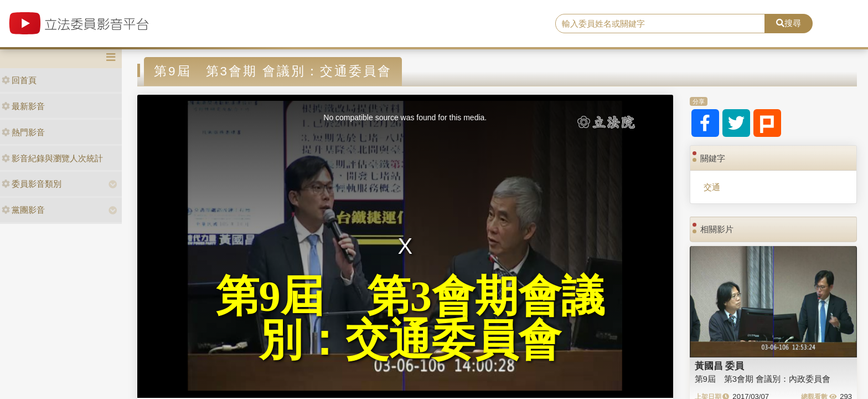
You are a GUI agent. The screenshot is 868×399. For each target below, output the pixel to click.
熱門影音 (23, 132)
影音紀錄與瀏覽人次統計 (52, 158)
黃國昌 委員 (720, 366)
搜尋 (789, 23)
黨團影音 (23, 210)
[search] (660, 24)
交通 (712, 187)
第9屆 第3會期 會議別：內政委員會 (763, 379)
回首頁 (19, 80)
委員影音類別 (32, 184)
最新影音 (23, 106)
